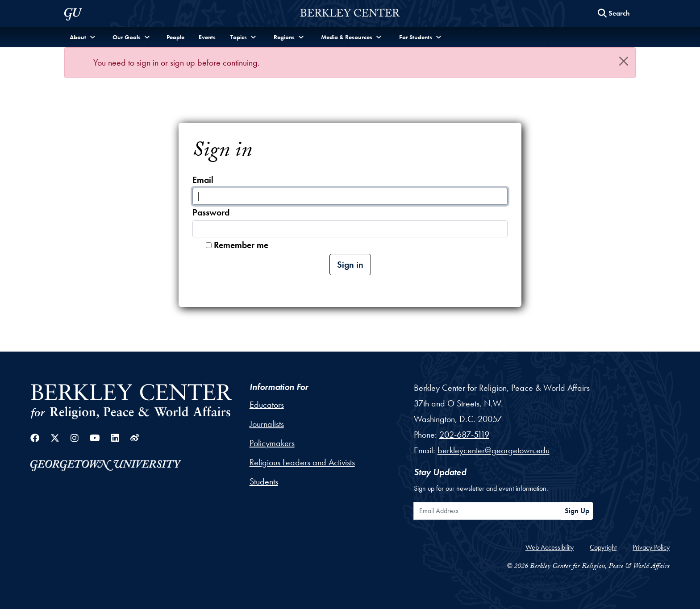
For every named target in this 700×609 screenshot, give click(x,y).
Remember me (241, 245)
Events (207, 37)
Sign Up (577, 511)
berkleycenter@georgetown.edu (494, 450)
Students (264, 481)
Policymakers (272, 443)
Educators (267, 405)
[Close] (624, 61)
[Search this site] (614, 13)
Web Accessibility (550, 547)
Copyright (603, 547)
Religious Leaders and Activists (302, 462)
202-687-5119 (464, 435)
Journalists (267, 424)
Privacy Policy (651, 547)
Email (203, 180)
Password (211, 212)
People (175, 37)
